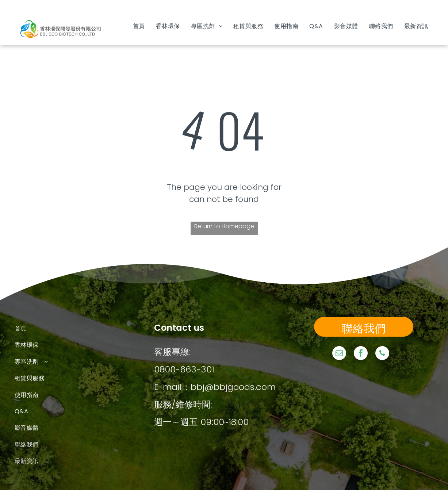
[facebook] (361, 354)
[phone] (382, 354)
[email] (339, 354)
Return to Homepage (224, 226)
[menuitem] (139, 26)
